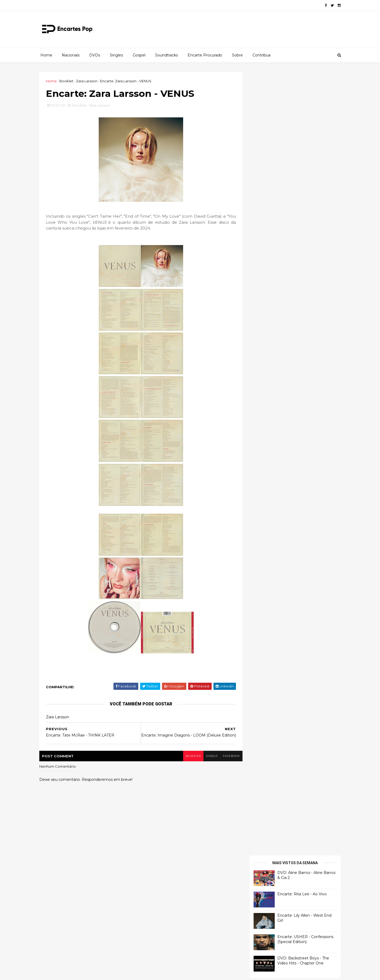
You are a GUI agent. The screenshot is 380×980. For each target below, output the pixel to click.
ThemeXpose (68, 973)
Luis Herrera (263, 287)
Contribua (262, 55)
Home (46, 55)
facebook (229, 759)
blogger (190, 759)
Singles (116, 55)
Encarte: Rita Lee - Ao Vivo (300, 110)
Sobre (237, 55)
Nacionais (71, 55)
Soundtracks (167, 55)
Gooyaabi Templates (119, 973)
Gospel (139, 55)
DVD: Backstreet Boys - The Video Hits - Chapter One (302, 177)
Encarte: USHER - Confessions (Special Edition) (304, 156)
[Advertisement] (292, 345)
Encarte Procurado (205, 55)
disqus (209, 759)
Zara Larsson (88, 81)
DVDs (95, 55)
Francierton (263, 222)
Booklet (68, 81)
